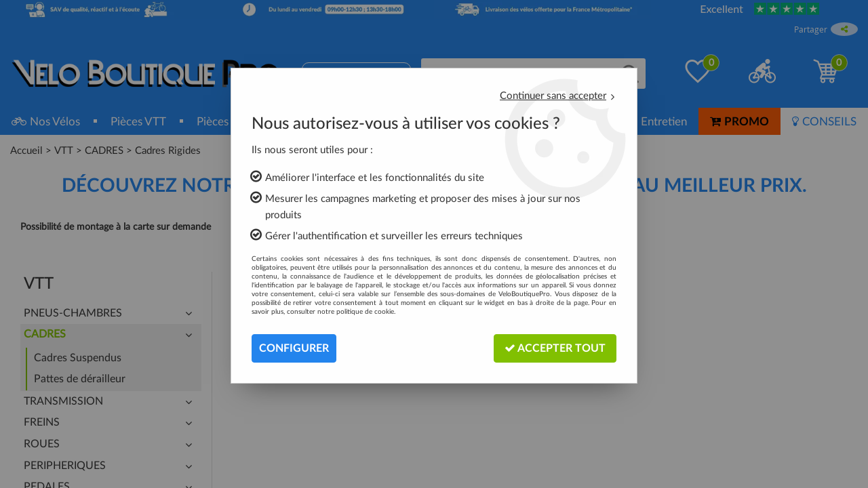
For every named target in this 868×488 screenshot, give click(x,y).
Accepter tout (555, 348)
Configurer (294, 348)
